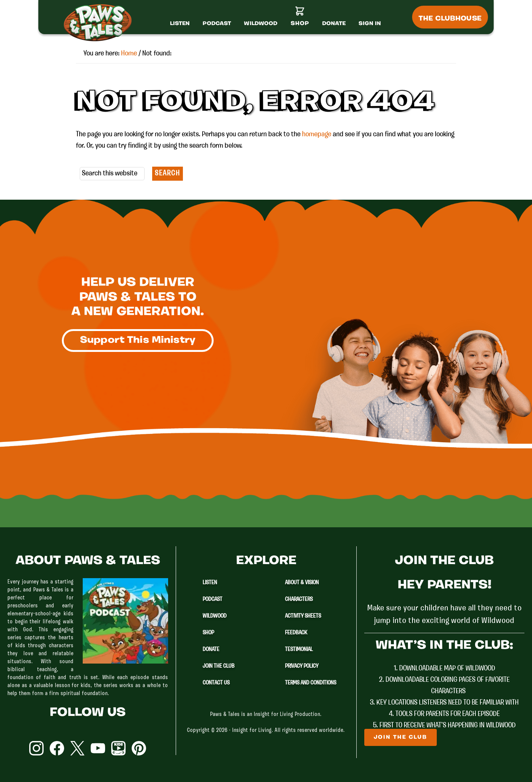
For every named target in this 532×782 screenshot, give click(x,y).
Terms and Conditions (311, 683)
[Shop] (300, 19)
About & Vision (302, 583)
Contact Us (216, 683)
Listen (210, 583)
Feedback (296, 633)
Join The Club (219, 666)
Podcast (212, 599)
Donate (211, 650)
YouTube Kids (118, 748)
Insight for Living (252, 731)
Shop (208, 633)
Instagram (36, 748)
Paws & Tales (101, 23)
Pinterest (139, 748)
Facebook (57, 748)
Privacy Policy (302, 666)
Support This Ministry (138, 340)
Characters (299, 599)
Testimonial (299, 650)
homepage (317, 134)
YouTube (98, 748)
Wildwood (215, 616)
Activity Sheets (303, 616)
